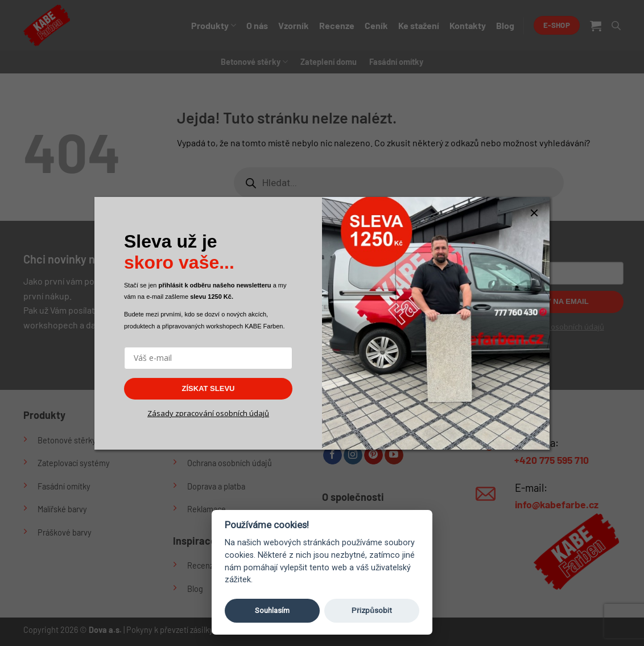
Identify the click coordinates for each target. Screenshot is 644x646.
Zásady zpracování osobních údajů (208, 413)
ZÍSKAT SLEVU (209, 388)
